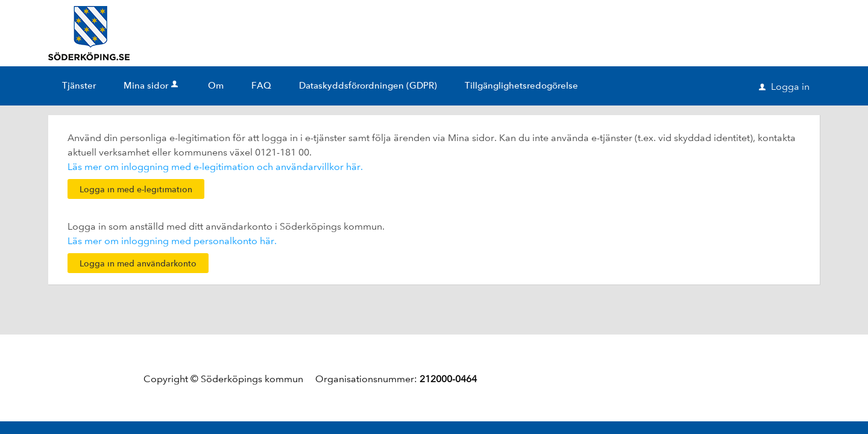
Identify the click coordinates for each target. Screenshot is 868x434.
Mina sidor (152, 86)
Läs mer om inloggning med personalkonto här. (172, 241)
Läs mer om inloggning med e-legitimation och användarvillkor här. (215, 167)
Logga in (784, 86)
